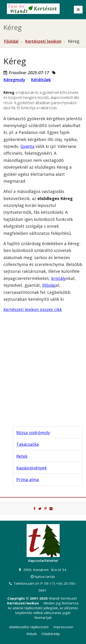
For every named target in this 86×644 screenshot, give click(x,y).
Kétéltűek (41, 80)
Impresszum (63, 627)
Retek (22, 456)
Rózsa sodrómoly (33, 433)
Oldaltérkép (51, 634)
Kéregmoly (14, 80)
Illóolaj (49, 285)
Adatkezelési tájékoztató (29, 627)
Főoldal (11, 41)
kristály (58, 278)
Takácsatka (28, 444)
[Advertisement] (43, 377)
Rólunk (32, 634)
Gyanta (27, 146)
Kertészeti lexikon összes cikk (33, 309)
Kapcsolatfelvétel (43, 560)
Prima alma (28, 479)
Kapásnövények (32, 468)
